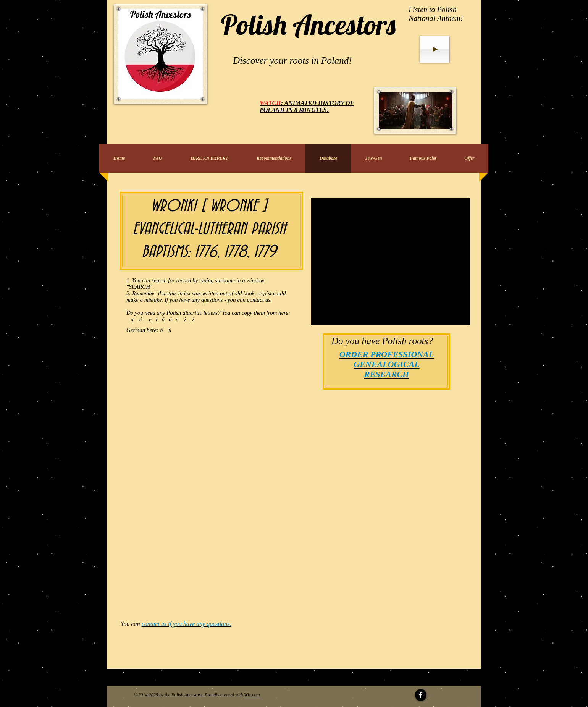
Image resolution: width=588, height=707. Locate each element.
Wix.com (252, 695)
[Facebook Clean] (421, 695)
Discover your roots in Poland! (292, 61)
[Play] (435, 49)
